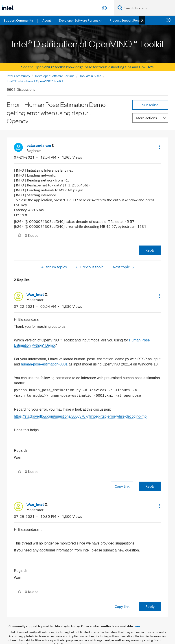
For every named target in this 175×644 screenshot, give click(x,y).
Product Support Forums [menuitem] (127, 20)
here (137, 626)
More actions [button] (147, 118)
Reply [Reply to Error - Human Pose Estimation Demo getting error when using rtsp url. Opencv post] (150, 250)
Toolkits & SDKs (90, 76)
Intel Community (18, 76)
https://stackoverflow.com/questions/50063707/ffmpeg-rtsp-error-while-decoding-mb (80, 416)
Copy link (122, 486)
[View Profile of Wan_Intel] (37, 295)
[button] (159, 147)
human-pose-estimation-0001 (44, 364)
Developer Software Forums (55, 76)
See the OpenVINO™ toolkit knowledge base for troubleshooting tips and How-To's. (88, 67)
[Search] (120, 8)
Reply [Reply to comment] (150, 486)
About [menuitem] (47, 20)
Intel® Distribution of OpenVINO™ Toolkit (35, 81)
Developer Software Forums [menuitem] (79, 20)
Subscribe (150, 105)
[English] (104, 8)
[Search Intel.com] (149, 8)
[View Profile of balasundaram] (40, 145)
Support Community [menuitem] (18, 20)
